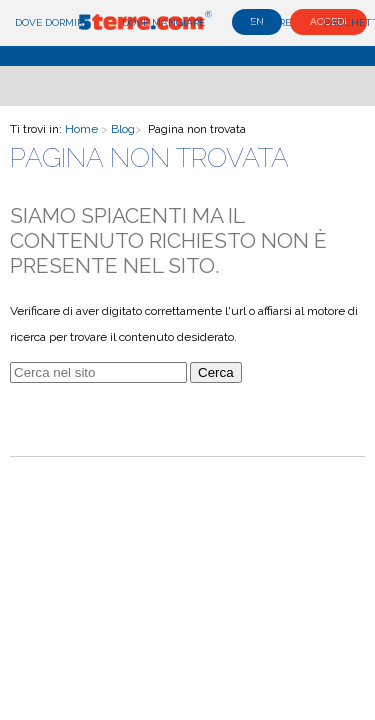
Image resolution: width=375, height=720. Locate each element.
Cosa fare (264, 22)
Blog (123, 129)
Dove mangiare (163, 22)
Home (81, 129)
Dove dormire (52, 22)
